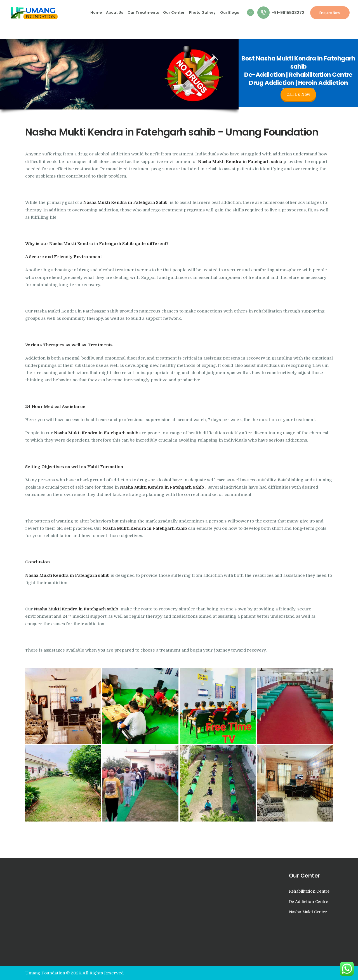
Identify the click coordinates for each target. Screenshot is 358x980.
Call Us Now (298, 94)
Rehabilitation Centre (309, 891)
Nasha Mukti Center (308, 912)
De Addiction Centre (308, 902)
